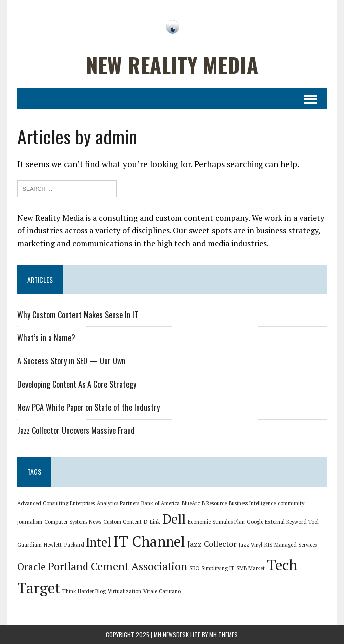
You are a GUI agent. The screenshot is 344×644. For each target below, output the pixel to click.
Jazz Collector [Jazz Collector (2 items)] (212, 544)
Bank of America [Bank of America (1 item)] (161, 503)
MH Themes (223, 634)
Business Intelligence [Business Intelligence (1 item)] (252, 503)
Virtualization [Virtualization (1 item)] (125, 591)
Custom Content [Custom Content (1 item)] (123, 522)
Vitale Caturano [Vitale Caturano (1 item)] (162, 591)
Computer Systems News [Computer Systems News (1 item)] (73, 522)
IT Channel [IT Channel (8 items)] (149, 541)
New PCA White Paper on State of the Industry (88, 407)
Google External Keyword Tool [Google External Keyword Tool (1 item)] (283, 522)
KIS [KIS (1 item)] (268, 545)
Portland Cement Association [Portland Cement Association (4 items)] (118, 566)
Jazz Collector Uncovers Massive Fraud (76, 430)
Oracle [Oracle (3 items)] (32, 567)
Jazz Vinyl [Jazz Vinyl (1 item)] (251, 545)
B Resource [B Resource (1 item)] (214, 503)
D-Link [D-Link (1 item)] (152, 522)
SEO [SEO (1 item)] (194, 568)
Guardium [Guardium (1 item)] (30, 545)
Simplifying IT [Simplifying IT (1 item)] (218, 568)
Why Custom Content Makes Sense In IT (78, 315)
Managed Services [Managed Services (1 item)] (296, 545)
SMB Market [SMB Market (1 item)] (251, 568)
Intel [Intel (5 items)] (99, 542)
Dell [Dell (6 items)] (174, 519)
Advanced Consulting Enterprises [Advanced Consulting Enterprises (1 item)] (56, 503)
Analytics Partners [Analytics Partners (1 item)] (118, 503)
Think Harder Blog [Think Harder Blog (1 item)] (84, 591)
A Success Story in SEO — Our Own (71, 361)
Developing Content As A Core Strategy (77, 384)
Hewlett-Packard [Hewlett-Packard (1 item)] (64, 545)
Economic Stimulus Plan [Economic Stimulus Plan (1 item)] (216, 522)
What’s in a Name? (46, 338)
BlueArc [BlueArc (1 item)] (191, 503)
